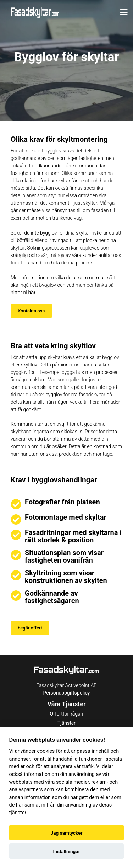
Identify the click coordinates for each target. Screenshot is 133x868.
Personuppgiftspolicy (67, 693)
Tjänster (66, 723)
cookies (46, 751)
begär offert (30, 628)
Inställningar (66, 851)
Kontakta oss (31, 311)
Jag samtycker (67, 833)
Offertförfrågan (66, 714)
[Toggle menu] (124, 12)
